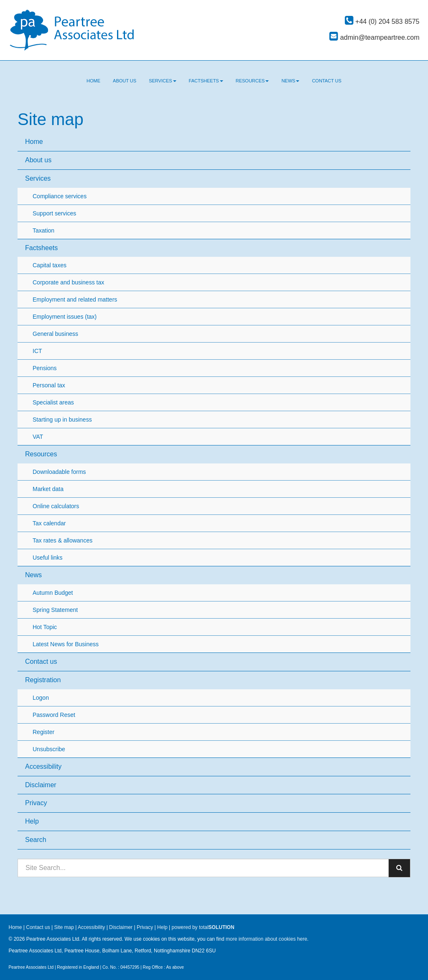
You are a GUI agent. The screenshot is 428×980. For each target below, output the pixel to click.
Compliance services (60, 196)
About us (125, 81)
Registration (43, 680)
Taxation (43, 230)
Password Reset (54, 715)
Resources (252, 81)
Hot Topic (45, 627)
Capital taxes (50, 265)
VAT (38, 437)
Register (43, 732)
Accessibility (43, 766)
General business (55, 334)
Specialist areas (53, 402)
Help (32, 821)
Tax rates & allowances (62, 540)
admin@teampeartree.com (374, 37)
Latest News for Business (66, 644)
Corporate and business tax (68, 282)
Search (36, 840)
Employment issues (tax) (65, 317)
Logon (41, 698)
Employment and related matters (75, 299)
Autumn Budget (53, 593)
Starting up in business (62, 420)
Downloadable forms (59, 472)
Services (162, 81)
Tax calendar (49, 523)
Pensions (45, 368)
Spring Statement (55, 610)
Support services (54, 213)
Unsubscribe (49, 749)
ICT (37, 351)
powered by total (203, 927)
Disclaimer (41, 785)
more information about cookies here (266, 939)
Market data (48, 489)
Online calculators (56, 506)
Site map (64, 927)
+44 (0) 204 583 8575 (382, 22)
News (290, 81)
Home (93, 81)
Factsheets (206, 81)
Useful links (48, 558)
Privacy (36, 803)
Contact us (327, 81)
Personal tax (49, 385)
